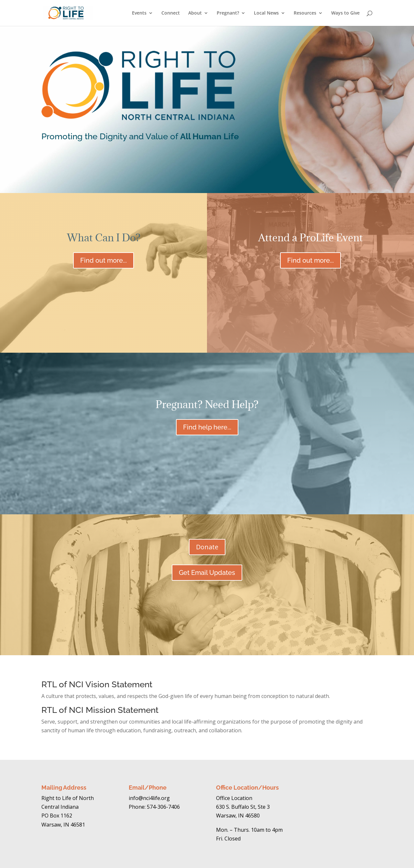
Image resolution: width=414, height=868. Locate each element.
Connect (171, 13)
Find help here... (207, 427)
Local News (266, 13)
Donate (207, 547)
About (195, 13)
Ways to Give (345, 13)
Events (139, 13)
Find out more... (103, 260)
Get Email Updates (207, 573)
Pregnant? (228, 13)
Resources (305, 13)
